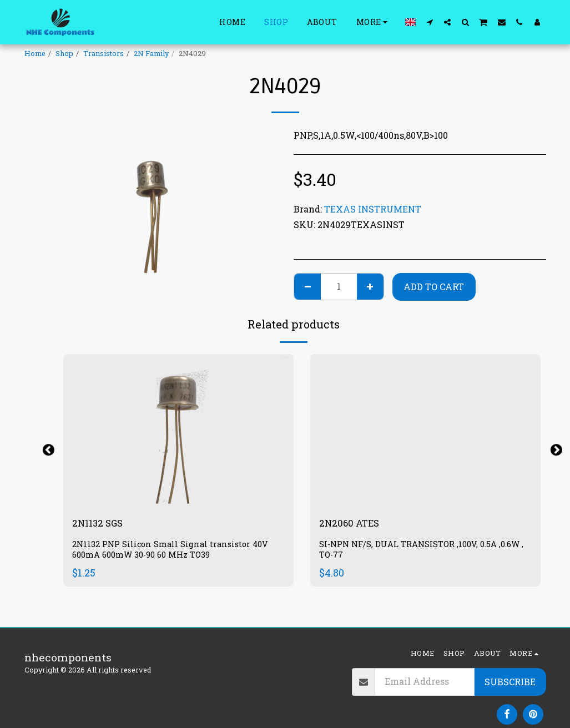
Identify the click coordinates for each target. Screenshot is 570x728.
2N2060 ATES (354, 524)
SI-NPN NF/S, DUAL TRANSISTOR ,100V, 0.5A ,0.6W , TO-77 (425, 552)
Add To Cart (434, 287)
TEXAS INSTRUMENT (373, 209)
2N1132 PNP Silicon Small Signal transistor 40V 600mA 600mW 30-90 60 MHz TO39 (174, 552)
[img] (178, 431)
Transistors (104, 53)
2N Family (151, 53)
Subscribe (510, 682)
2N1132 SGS (101, 524)
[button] (430, 22)
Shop (64, 53)
